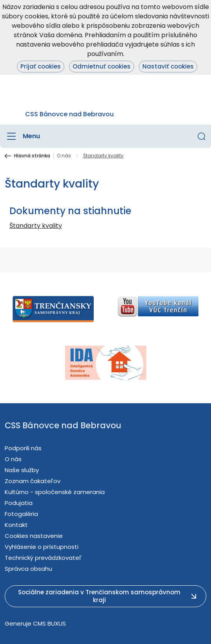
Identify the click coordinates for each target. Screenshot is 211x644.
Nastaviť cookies (168, 66)
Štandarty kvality (36, 226)
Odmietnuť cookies (102, 66)
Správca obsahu (28, 569)
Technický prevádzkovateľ (43, 558)
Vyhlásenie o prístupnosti (42, 547)
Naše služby (22, 470)
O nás (64, 156)
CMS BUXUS (49, 623)
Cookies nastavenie (34, 536)
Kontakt (16, 525)
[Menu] (22, 136)
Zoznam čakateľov (33, 481)
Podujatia (19, 503)
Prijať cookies (41, 66)
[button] (202, 136)
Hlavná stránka (32, 156)
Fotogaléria (21, 514)
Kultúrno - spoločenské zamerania (55, 492)
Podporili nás (23, 448)
